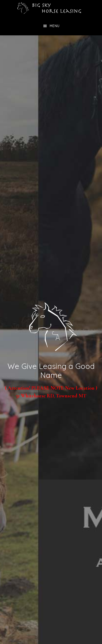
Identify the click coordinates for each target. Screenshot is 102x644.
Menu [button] (55, 26)
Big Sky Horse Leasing (51, 8)
